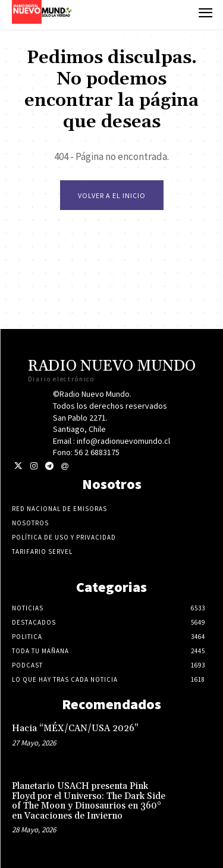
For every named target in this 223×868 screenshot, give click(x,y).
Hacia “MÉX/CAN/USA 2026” (75, 728)
